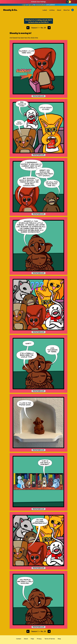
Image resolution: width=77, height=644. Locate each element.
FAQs (32, 639)
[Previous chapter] (28, 28)
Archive (52, 10)
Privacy (39, 639)
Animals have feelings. (39, 2)
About (59, 10)
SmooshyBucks (41, 5)
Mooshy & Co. (10, 10)
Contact (19, 639)
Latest (45, 10)
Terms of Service (50, 639)
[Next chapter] (49, 28)
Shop (59, 639)
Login (24, 5)
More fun (67, 10)
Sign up (31, 5)
